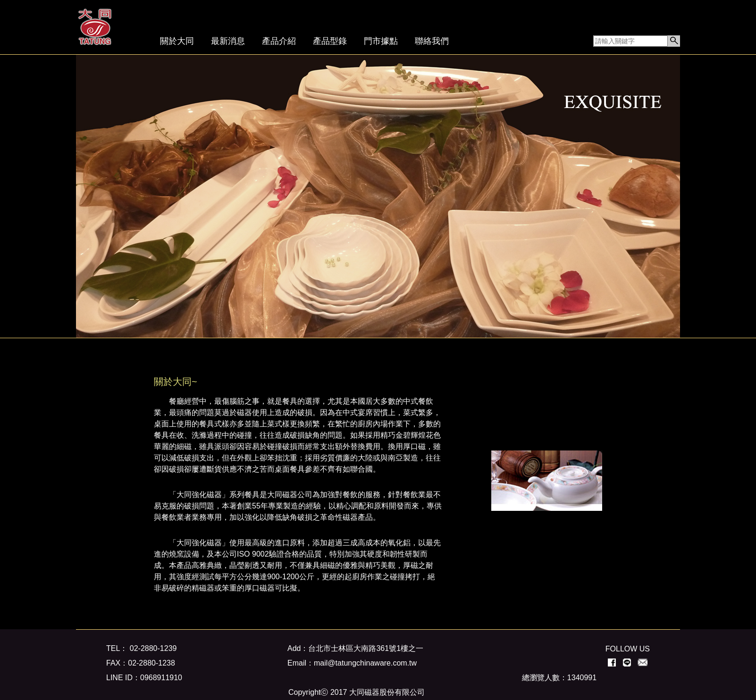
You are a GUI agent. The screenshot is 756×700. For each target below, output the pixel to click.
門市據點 (381, 41)
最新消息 (228, 41)
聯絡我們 (432, 41)
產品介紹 (279, 41)
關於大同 (177, 41)
